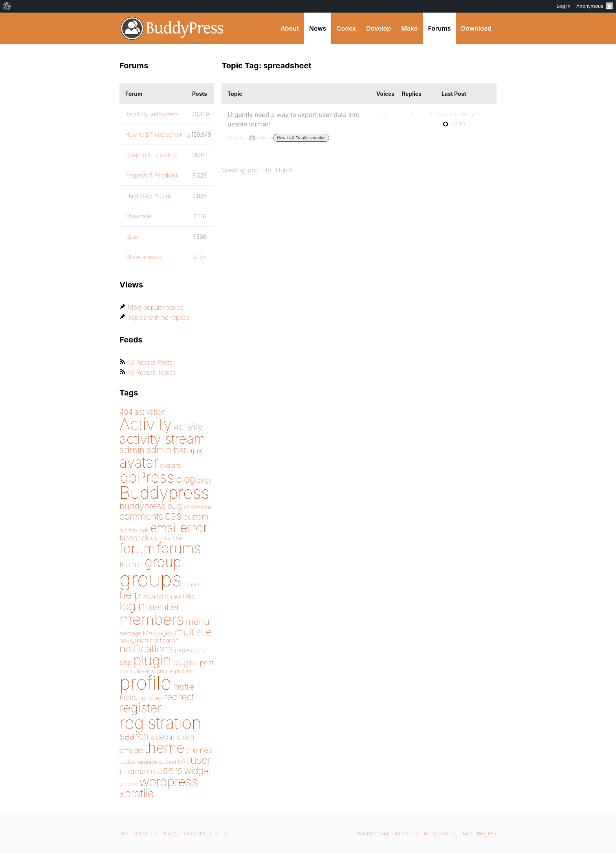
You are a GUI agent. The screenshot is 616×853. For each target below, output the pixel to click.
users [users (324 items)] (170, 770)
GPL (124, 834)
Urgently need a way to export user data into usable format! (293, 119)
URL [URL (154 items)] (183, 762)
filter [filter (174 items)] (178, 538)
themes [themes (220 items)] (199, 750)
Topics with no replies (158, 317)
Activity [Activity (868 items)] (146, 424)
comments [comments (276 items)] (141, 516)
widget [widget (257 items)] (197, 771)
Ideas (132, 237)
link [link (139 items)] (178, 597)
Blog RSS (487, 834)
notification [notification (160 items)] (164, 640)
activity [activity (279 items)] (189, 427)
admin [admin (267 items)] (132, 450)
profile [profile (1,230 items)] (145, 683)
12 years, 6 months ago (454, 114)
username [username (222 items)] (137, 771)
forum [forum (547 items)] (137, 548)
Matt (467, 834)
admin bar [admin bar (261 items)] (167, 450)
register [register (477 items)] (140, 708)
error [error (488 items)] (193, 527)
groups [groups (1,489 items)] (150, 579)
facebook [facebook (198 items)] (134, 538)
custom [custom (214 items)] (196, 517)
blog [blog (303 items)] (186, 479)
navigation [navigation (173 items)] (134, 640)
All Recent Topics (152, 372)
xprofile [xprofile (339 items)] (137, 793)
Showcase (138, 216)
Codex (346, 28)
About (290, 28)
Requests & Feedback (152, 175)
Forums (439, 28)
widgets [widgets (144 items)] (128, 784)
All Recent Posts (150, 362)
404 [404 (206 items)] (126, 412)
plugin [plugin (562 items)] (152, 660)
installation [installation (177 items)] (157, 596)
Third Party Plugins (148, 196)
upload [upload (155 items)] (168, 762)
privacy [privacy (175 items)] (144, 671)
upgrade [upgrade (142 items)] (148, 762)
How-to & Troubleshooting (301, 138)
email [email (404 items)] (164, 528)
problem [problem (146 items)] (185, 671)
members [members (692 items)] (152, 619)
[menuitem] (7, 6)
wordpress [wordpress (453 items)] (168, 782)
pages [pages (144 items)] (198, 650)
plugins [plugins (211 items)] (185, 663)
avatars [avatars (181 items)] (171, 465)
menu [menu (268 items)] (198, 622)
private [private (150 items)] (165, 671)
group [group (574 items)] (163, 562)
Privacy (170, 834)
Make (409, 28)
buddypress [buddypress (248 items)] (142, 506)
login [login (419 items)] (132, 606)
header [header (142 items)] (192, 584)
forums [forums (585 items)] (179, 548)
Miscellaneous (143, 257)
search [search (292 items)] (134, 736)
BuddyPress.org (172, 28)
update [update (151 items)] (128, 762)
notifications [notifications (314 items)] (146, 649)
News (318, 28)
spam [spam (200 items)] (185, 737)
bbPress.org (406, 834)
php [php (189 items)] (126, 663)
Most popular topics (155, 308)
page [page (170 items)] (182, 650)
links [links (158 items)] (189, 597)
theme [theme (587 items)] (164, 748)
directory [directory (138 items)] (129, 530)
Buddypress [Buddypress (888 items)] (164, 493)
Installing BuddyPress (152, 114)
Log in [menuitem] (564, 6)
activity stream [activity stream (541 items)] (162, 439)
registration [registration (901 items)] (160, 723)
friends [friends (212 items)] (131, 564)
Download (476, 28)
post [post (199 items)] (206, 663)
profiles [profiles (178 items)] (152, 698)
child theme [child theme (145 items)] (197, 507)
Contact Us (145, 834)
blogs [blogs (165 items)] (204, 480)
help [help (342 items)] (130, 595)
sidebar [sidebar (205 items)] (163, 737)
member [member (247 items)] (163, 607)
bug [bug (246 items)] (175, 506)
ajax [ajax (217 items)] (195, 450)
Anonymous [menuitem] (595, 6)
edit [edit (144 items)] (144, 530)
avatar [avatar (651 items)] (139, 462)
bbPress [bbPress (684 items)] (147, 477)
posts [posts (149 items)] (126, 671)
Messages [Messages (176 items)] (158, 633)
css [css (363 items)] (173, 516)
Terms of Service (201, 834)
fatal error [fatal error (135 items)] (161, 539)
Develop (379, 28)
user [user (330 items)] (201, 760)
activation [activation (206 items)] (150, 412)
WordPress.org (373, 834)
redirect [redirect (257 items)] (179, 697)
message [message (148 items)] (130, 633)
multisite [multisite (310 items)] (193, 632)
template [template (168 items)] (131, 751)
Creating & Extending (151, 155)
